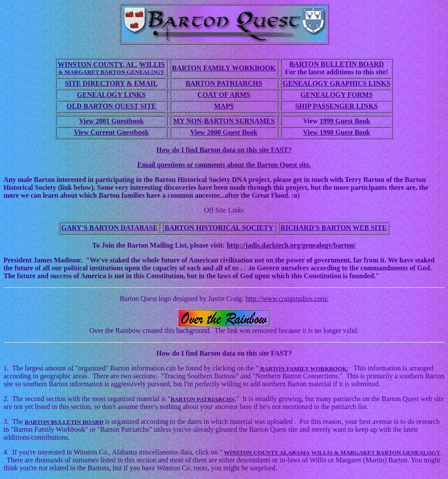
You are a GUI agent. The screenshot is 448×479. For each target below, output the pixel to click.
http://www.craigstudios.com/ (287, 299)
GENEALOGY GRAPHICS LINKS (336, 83)
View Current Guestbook (112, 132)
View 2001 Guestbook (112, 121)
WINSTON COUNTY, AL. (98, 65)
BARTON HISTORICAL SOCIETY (219, 228)
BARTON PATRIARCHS (224, 83)
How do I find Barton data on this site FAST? (224, 150)
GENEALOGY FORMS (337, 95)
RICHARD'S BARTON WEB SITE (334, 228)
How (164, 353)
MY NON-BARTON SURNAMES (224, 121)
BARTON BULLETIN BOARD (336, 64)
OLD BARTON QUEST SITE (111, 106)
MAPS (224, 106)
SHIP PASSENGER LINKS (337, 106)
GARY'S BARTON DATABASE (109, 228)
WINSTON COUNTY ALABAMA (267, 453)
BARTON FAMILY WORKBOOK (224, 68)
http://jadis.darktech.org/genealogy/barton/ (291, 245)
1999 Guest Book (345, 121)
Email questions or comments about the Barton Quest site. (224, 165)
